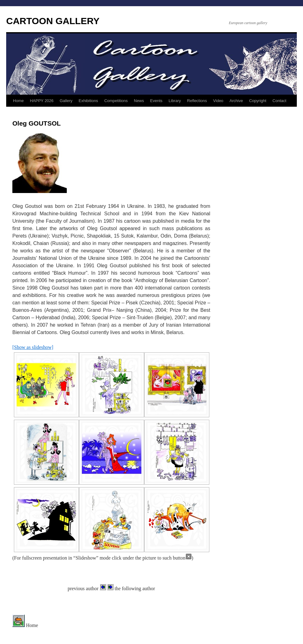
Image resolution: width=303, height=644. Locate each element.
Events (156, 101)
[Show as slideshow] (33, 347)
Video (218, 101)
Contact (279, 101)
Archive (236, 101)
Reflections (197, 101)
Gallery (66, 101)
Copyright (258, 101)
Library (175, 101)
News (139, 101)
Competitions (116, 101)
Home (18, 101)
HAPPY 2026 (42, 101)
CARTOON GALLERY (53, 21)
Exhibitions (88, 101)
